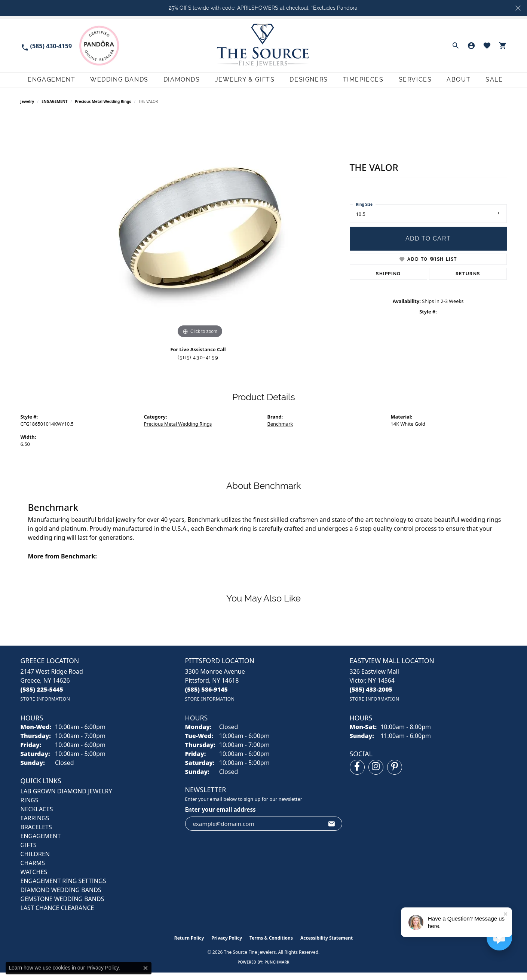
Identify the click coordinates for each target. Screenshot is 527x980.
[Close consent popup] (145, 968)
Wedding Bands (112, 83)
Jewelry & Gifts (240, 83)
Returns (468, 281)
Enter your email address (220, 817)
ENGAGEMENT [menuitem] (41, 843)
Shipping (388, 281)
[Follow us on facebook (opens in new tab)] (357, 775)
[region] (200, 235)
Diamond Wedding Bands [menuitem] (61, 897)
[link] (46, 45)
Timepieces (361, 83)
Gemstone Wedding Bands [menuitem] (62, 906)
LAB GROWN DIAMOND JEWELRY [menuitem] (66, 799)
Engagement (43, 83)
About (460, 83)
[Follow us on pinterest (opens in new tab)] (395, 775)
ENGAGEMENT (54, 108)
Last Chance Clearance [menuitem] (57, 915)
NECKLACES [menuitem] (37, 817)
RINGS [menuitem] (30, 808)
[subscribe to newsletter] (332, 831)
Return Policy (189, 945)
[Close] (518, 8)
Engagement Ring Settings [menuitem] (63, 888)
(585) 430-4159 (198, 365)
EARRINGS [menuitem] (35, 826)
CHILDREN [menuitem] (35, 861)
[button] (456, 46)
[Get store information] (45, 706)
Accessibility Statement (327, 945)
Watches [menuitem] (34, 879)
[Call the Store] (42, 697)
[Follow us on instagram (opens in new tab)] (376, 775)
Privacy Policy (227, 945)
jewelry (27, 108)
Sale (498, 83)
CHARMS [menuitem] (33, 870)
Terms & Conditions (271, 945)
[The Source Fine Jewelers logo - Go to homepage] (263, 45)
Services (415, 83)
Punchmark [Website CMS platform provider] (277, 970)
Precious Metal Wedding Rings (103, 108)
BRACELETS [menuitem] (36, 834)
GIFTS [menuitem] (29, 852)
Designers (305, 83)
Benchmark (280, 431)
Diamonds (176, 83)
